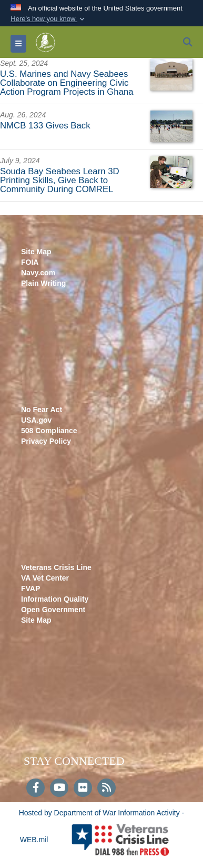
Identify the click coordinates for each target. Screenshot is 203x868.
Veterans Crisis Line (56, 567)
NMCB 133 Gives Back (45, 126)
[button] (49, 19)
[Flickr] (83, 789)
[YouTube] (59, 789)
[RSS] (106, 789)
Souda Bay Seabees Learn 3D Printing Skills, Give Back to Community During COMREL (60, 180)
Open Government (53, 610)
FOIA (30, 262)
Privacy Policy (46, 441)
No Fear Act (42, 410)
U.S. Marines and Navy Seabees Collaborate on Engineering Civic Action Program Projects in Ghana (67, 83)
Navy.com (38, 273)
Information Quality (55, 599)
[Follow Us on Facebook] (35, 789)
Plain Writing (43, 283)
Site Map (36, 252)
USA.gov (36, 420)
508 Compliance (49, 431)
